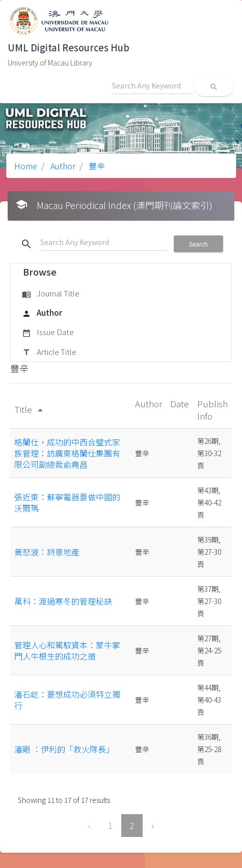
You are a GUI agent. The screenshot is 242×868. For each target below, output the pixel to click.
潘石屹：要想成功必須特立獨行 (67, 700)
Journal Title (51, 294)
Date (180, 403)
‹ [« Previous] (89, 825)
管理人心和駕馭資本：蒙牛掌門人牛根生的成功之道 (67, 650)
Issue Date (48, 333)
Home (26, 166)
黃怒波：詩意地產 (47, 552)
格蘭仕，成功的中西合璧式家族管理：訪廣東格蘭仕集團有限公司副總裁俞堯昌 (67, 453)
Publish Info (212, 410)
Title (30, 409)
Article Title (49, 352)
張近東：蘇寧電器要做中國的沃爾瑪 (67, 502)
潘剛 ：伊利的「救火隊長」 (64, 749)
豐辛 (96, 166)
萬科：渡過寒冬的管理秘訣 (63, 601)
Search (198, 244)
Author (62, 166)
